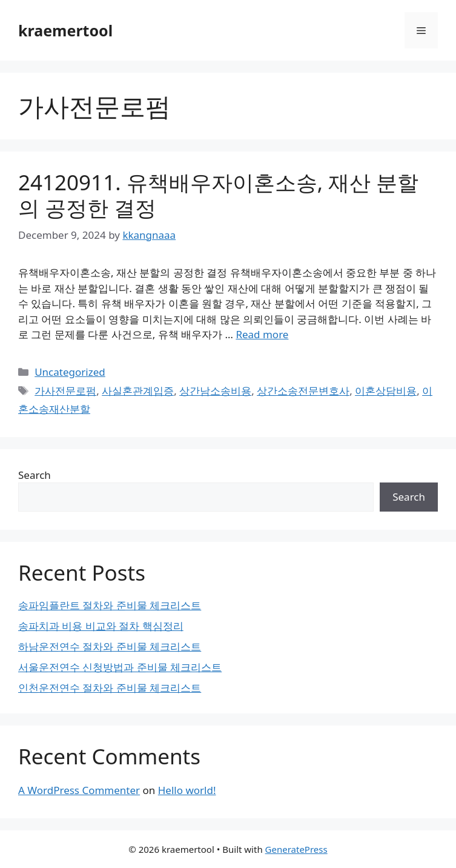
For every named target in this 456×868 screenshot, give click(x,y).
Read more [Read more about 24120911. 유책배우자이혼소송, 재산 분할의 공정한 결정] (262, 334)
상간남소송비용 (215, 391)
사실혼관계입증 (138, 391)
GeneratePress (296, 849)
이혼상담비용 (386, 391)
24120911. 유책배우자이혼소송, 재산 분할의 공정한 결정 (218, 195)
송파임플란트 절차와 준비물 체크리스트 (110, 605)
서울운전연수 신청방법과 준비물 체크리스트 (120, 667)
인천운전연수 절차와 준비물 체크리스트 (110, 688)
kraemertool (65, 30)
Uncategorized (70, 372)
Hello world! (187, 790)
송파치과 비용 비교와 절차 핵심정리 (101, 626)
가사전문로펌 (65, 391)
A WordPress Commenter (79, 790)
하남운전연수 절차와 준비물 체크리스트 (110, 646)
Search (35, 475)
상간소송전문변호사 (303, 391)
